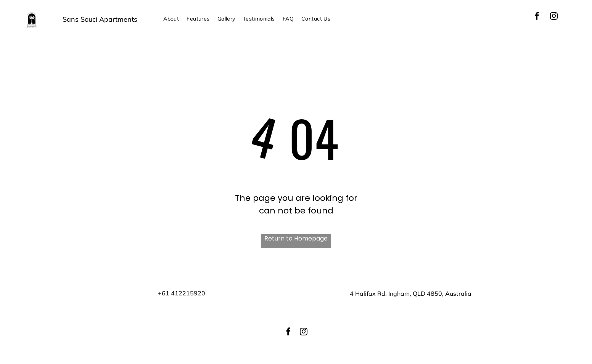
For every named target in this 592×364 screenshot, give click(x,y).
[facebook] (537, 17)
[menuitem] (171, 19)
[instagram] (554, 17)
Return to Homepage (296, 238)
